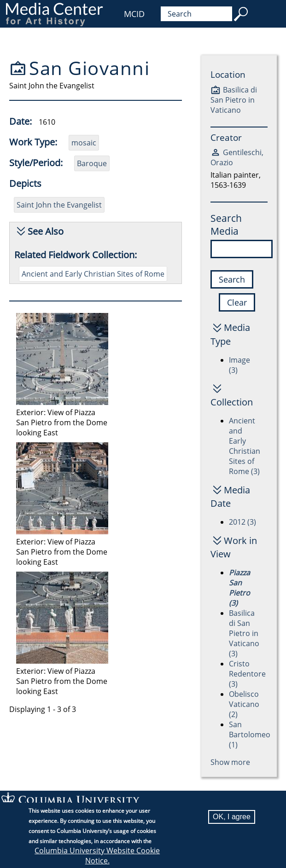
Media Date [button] (230, 497)
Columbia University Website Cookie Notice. (97, 856)
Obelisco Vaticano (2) (244, 704)
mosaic (84, 143)
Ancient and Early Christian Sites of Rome (93, 274)
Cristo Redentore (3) (247, 674)
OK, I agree (232, 817)
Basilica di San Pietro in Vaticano (234, 100)
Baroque (92, 163)
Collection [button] (232, 402)
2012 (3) (242, 522)
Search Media (226, 225)
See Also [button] (46, 231)
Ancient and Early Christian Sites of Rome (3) (245, 446)
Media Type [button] (230, 334)
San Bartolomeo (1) (250, 735)
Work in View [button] (234, 547)
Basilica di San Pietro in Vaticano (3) (244, 633)
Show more (230, 762)
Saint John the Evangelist (59, 205)
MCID (134, 14)
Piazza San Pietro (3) (239, 588)
